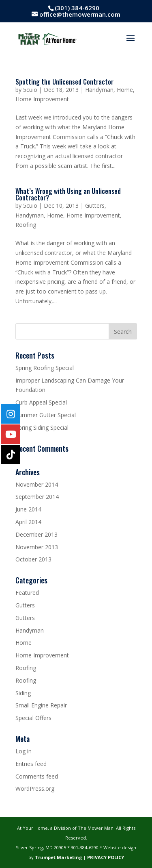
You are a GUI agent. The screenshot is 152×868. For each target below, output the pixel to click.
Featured (27, 593)
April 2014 (28, 522)
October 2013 (33, 559)
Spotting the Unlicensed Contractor (64, 82)
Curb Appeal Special (41, 402)
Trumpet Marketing (58, 857)
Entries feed (31, 764)
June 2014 (28, 509)
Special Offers (33, 718)
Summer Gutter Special (46, 415)
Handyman (99, 90)
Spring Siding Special (42, 427)
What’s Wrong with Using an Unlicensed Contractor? (68, 194)
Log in (24, 751)
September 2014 (37, 497)
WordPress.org (35, 789)
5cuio (30, 90)
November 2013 (37, 547)
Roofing (26, 225)
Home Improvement (42, 99)
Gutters (95, 206)
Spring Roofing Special (45, 368)
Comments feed (37, 776)
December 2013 (36, 534)
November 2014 (37, 484)
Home (125, 90)
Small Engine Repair (41, 705)
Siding (23, 693)
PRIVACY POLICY (106, 857)
